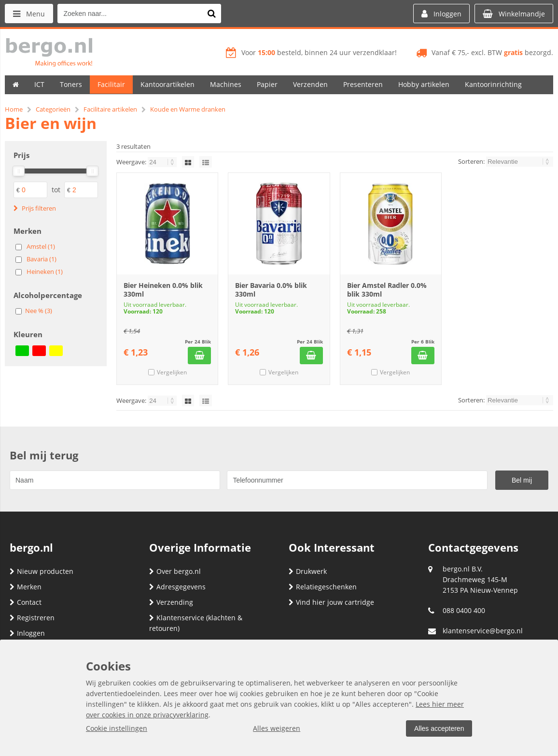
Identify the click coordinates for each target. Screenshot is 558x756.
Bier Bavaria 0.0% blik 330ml (271, 290)
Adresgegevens (177, 587)
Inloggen (27, 633)
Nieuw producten (42, 571)
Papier (267, 84)
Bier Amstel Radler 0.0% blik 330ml (387, 290)
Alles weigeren (277, 728)
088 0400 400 (464, 610)
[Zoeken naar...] (212, 14)
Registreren (32, 618)
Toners (71, 84)
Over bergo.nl (175, 571)
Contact (26, 602)
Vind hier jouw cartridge (331, 602)
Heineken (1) (45, 271)
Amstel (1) (41, 246)
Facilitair (111, 84)
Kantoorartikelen (167, 84)
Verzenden (310, 84)
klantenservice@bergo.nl (483, 631)
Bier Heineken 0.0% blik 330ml (163, 290)
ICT (39, 84)
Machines (226, 84)
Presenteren (363, 84)
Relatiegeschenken (323, 587)
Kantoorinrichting (493, 84)
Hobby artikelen (424, 84)
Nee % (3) (39, 311)
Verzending (171, 602)
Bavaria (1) (42, 259)
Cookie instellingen (117, 728)
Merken (26, 587)
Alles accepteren (439, 728)
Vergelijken (172, 372)
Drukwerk (308, 571)
